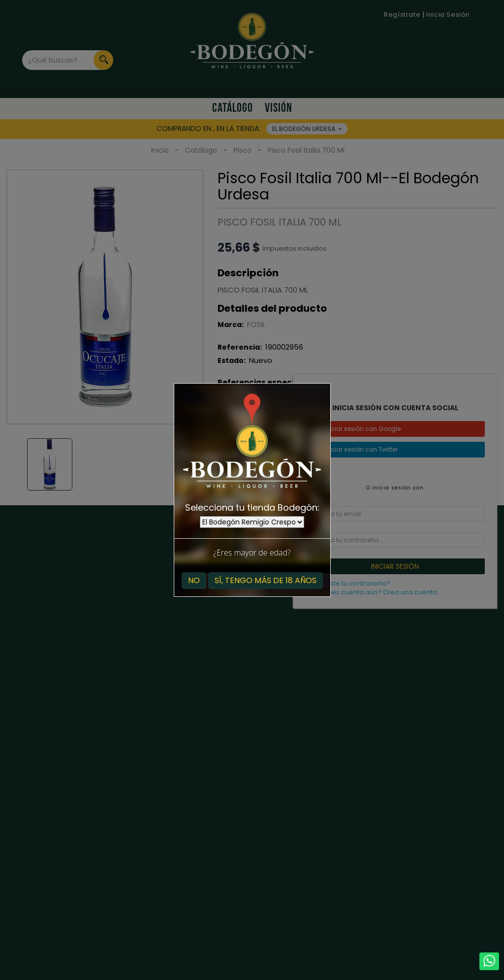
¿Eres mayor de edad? (252, 553)
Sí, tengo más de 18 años (266, 580)
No (194, 580)
